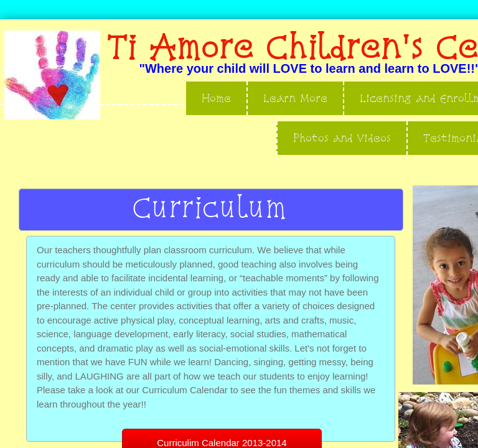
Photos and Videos (342, 138)
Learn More (295, 98)
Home (216, 98)
